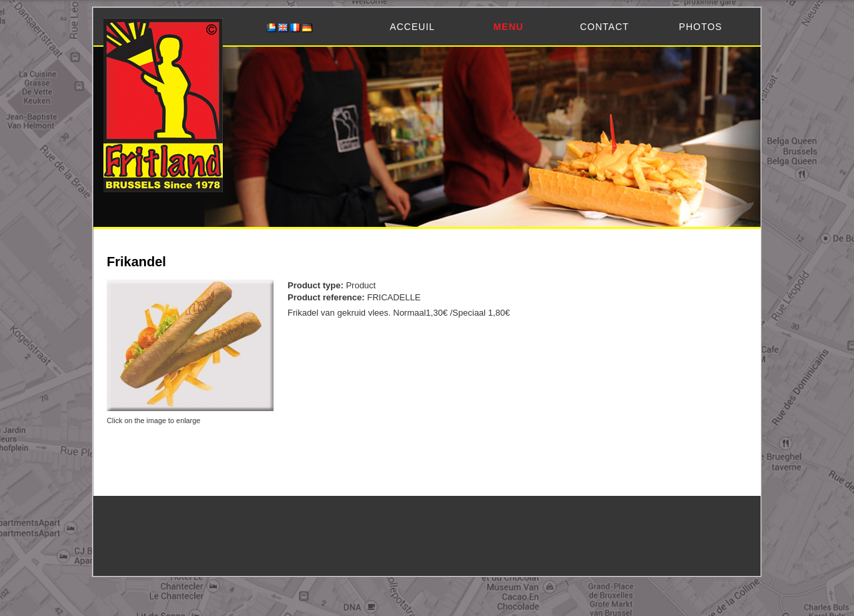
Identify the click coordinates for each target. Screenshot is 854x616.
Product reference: (327, 297)
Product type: (317, 285)
